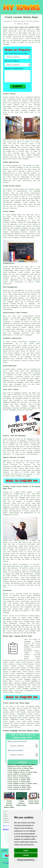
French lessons (8, 727)
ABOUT (26, 14)
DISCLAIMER (38, 14)
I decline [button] (26, 855)
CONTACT (31, 14)
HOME (18, 14)
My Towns (6, 863)
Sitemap (5, 850)
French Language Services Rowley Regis (21, 731)
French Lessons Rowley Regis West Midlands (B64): (22, 27)
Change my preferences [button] (26, 860)
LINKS (22, 14)
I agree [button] (26, 850)
